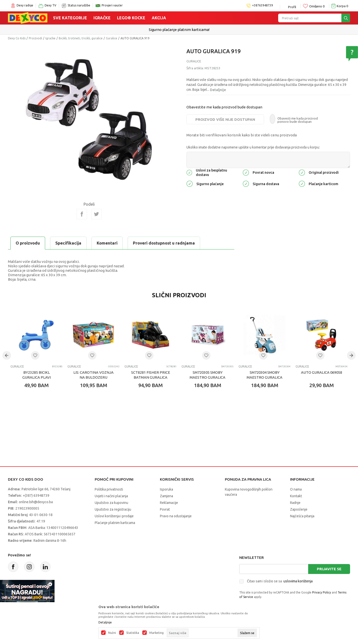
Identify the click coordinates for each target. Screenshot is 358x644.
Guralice (112, 38)
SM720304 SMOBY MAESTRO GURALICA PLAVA (265, 377)
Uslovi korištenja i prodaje (114, 516)
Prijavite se (329, 569)
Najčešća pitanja (302, 516)
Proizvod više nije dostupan (225, 119)
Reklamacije (169, 503)
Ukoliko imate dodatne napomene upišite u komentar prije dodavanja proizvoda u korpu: (253, 147)
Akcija (159, 18)
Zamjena (166, 496)
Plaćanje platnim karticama (115, 523)
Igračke (102, 18)
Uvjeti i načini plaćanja (111, 496)
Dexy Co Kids (17, 38)
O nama (296, 489)
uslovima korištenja (298, 581)
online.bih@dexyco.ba (36, 502)
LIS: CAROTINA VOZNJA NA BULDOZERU (93, 375)
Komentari (107, 243)
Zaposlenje (299, 509)
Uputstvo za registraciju (113, 509)
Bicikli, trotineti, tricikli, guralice (81, 38)
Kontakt (296, 496)
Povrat (165, 509)
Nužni (112, 633)
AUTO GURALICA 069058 (322, 372)
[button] (35, 355)
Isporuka (166, 489)
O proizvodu (28, 243)
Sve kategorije (70, 18)
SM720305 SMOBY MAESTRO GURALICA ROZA (208, 377)
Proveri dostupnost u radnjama (164, 243)
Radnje (295, 503)
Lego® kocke (131, 18)
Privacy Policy (322, 592)
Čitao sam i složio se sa (280, 581)
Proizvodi (35, 38)
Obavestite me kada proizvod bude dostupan (224, 107)
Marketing (156, 633)
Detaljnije (218, 90)
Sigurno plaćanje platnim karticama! (179, 30)
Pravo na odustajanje (176, 516)
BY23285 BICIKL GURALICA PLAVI (37, 375)
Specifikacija (68, 243)
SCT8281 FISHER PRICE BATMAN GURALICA (151, 375)
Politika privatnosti (109, 489)
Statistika (133, 633)
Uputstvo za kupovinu (111, 503)
